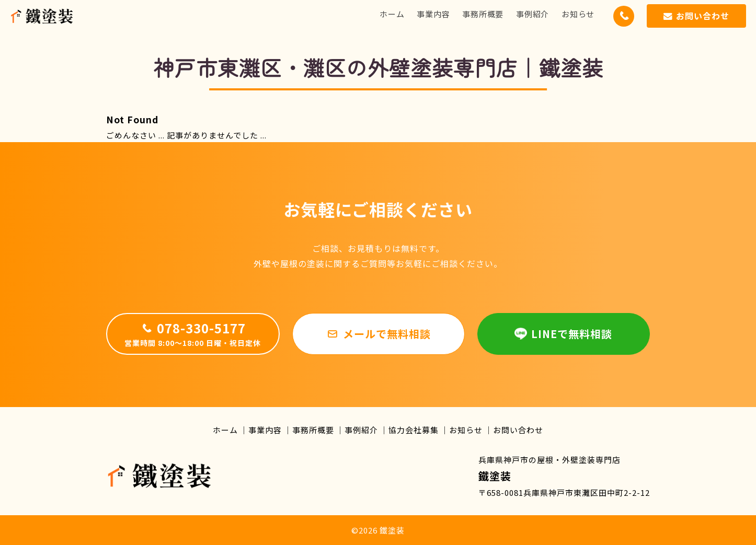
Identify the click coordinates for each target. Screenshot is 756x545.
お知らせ (578, 14)
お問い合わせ (518, 430)
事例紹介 (532, 14)
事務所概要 (483, 14)
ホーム (392, 14)
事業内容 (433, 14)
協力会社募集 (414, 430)
